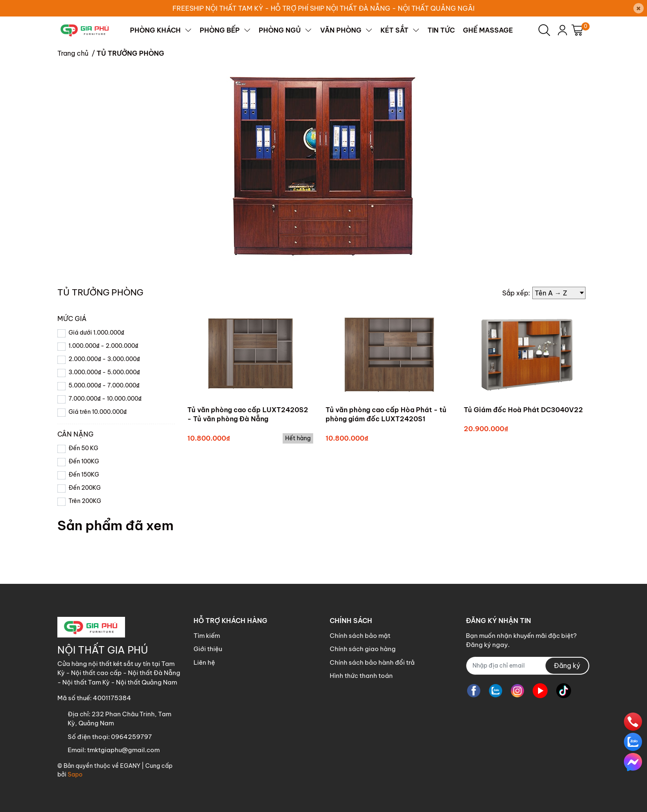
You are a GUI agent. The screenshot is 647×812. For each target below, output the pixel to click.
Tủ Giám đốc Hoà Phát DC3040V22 (523, 410)
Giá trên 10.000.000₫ (98, 412)
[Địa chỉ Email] (528, 666)
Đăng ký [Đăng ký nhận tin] (567, 666)
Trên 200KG (85, 501)
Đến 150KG (84, 474)
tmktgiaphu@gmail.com (123, 750)
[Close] (639, 8)
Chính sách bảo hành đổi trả (372, 662)
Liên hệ (204, 662)
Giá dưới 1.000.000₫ (96, 333)
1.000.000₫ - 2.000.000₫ (103, 346)
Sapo (75, 774)
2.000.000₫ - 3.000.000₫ (104, 359)
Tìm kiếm (207, 636)
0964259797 (131, 737)
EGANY (130, 766)
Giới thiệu (208, 649)
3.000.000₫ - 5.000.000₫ (104, 372)
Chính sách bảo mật (360, 636)
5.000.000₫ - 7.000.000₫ (104, 385)
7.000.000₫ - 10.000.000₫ (105, 399)
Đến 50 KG (83, 448)
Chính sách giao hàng (363, 649)
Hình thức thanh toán (361, 676)
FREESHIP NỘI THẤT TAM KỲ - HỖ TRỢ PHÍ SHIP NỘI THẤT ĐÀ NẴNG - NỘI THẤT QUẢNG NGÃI (323, 8)
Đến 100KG (84, 461)
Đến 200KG (85, 488)
